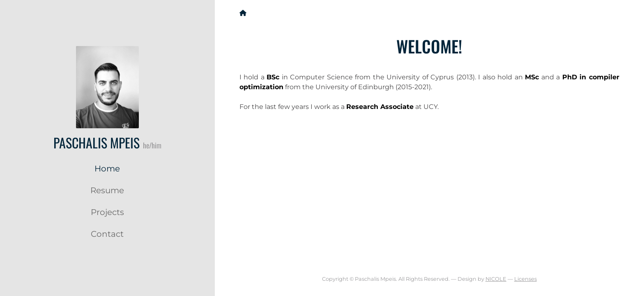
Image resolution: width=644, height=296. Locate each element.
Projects (107, 212)
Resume (107, 190)
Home (107, 169)
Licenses (526, 279)
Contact (107, 234)
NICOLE (496, 279)
